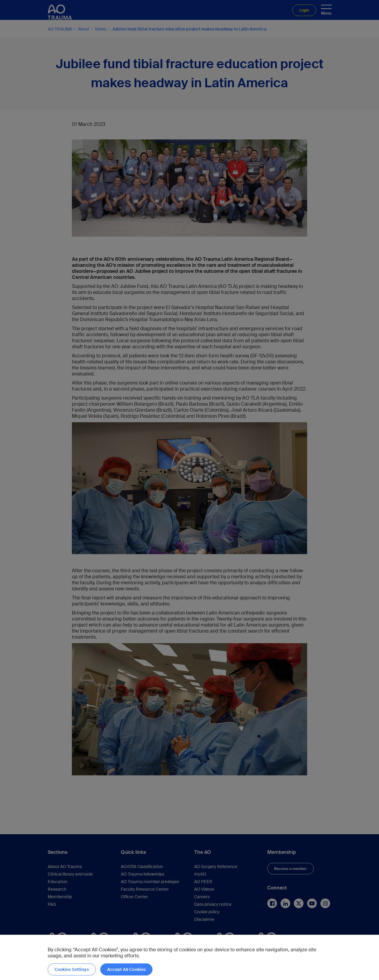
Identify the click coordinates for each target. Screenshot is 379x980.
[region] (189, 957)
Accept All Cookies (127, 969)
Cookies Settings (72, 969)
